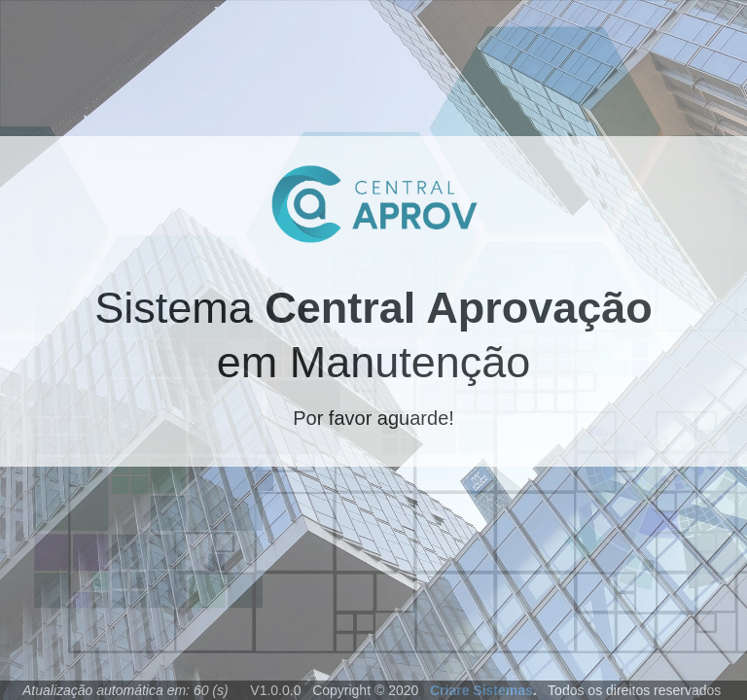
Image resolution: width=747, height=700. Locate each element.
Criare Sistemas (480, 690)
